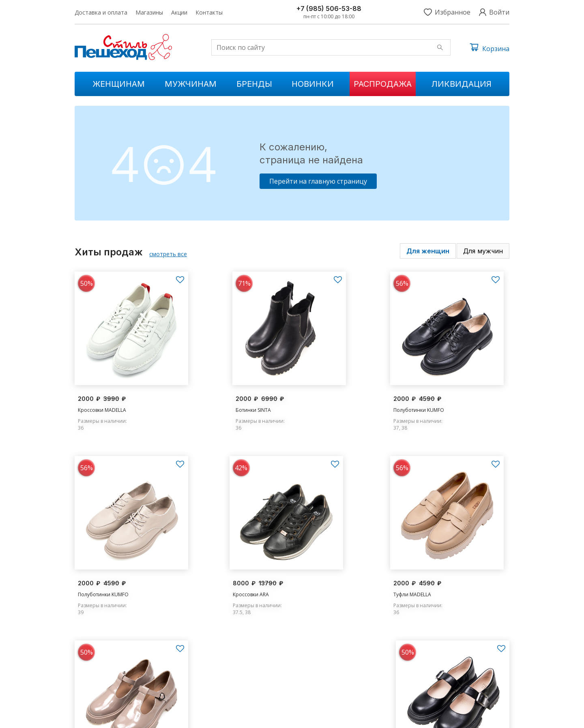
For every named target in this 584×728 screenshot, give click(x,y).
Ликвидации (211, 687)
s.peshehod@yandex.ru (438, 673)
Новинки (313, 84)
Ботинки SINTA (207, 398)
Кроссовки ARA (96, 571)
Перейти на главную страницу (318, 181)
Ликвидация (462, 84)
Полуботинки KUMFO (325, 398)
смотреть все (168, 254)
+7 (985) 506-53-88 (329, 9)
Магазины (149, 12)
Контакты (209, 12)
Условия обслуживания (481, 716)
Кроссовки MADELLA (102, 398)
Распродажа (383, 84)
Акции (179, 12)
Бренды (254, 84)
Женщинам (119, 84)
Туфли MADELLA (208, 571)
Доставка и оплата (101, 12)
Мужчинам (191, 84)
